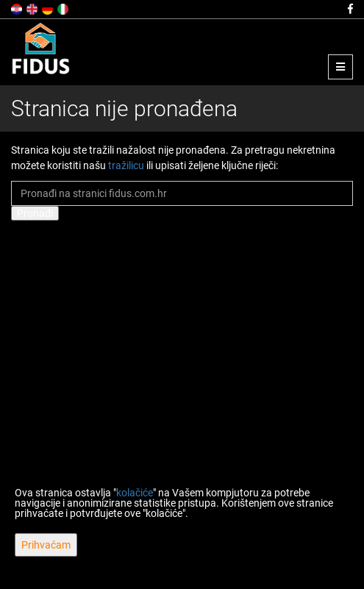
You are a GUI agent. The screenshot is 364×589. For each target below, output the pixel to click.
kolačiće (135, 493)
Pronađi (35, 213)
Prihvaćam (46, 545)
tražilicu (126, 165)
